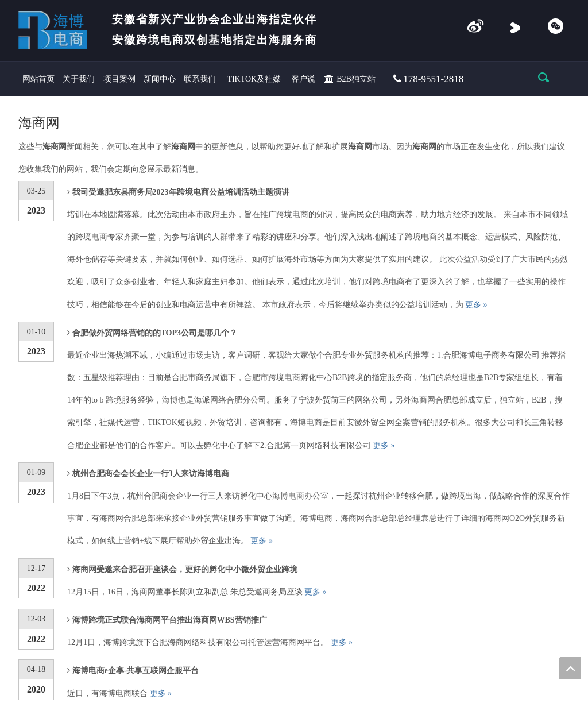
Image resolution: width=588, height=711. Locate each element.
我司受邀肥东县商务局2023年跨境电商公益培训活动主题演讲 (181, 192)
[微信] (555, 27)
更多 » (476, 305)
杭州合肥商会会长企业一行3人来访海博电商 (151, 474)
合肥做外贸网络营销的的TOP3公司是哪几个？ (155, 333)
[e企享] (475, 27)
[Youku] (515, 27)
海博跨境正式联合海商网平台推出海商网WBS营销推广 (170, 620)
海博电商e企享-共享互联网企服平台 (136, 671)
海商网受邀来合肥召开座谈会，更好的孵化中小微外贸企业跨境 (185, 569)
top (570, 668)
